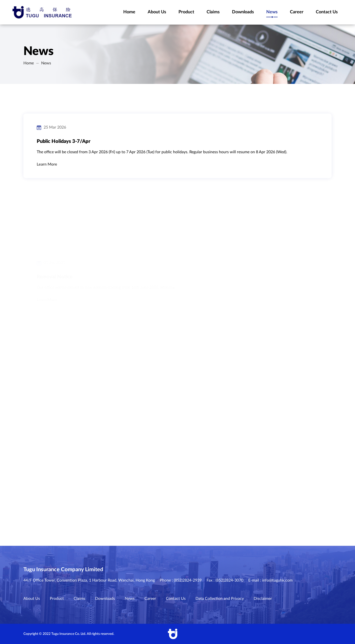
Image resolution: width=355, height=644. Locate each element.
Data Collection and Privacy (220, 599)
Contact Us (176, 599)
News (46, 63)
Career (150, 599)
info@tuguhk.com (277, 580)
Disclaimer (263, 599)
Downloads (105, 599)
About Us (32, 599)
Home (29, 63)
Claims (80, 599)
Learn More (47, 167)
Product (57, 599)
